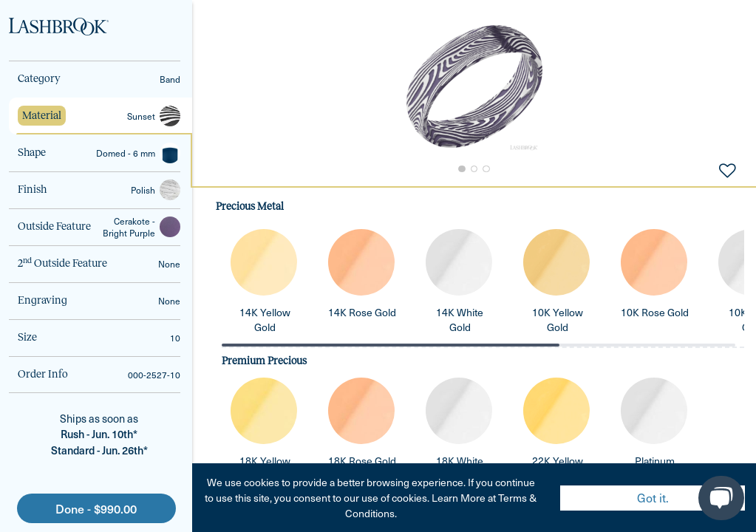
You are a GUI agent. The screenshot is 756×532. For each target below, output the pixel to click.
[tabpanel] (474, 359)
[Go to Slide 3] (487, 169)
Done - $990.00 (96, 508)
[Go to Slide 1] (460, 169)
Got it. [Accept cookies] (653, 498)
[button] (474, 86)
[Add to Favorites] (727, 169)
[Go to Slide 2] (474, 169)
